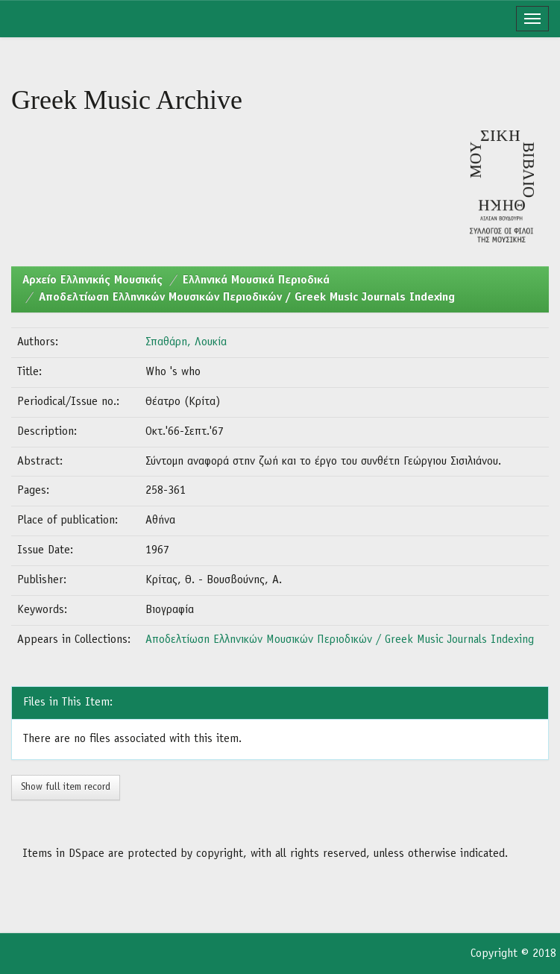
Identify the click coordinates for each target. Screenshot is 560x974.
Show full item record (66, 787)
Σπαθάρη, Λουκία (186, 342)
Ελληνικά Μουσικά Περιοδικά (256, 280)
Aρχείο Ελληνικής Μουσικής (92, 280)
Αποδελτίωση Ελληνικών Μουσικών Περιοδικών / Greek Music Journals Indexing (247, 298)
